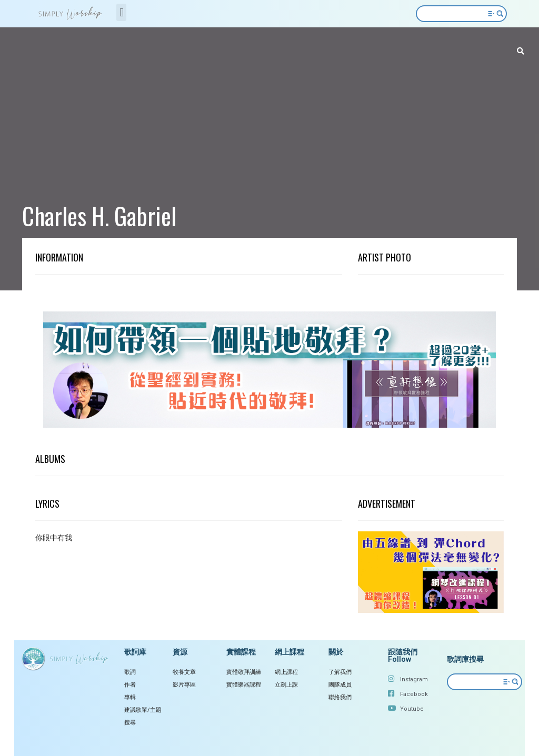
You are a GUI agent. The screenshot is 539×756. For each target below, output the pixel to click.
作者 (130, 685)
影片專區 (184, 685)
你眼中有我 (54, 538)
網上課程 (286, 672)
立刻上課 (286, 685)
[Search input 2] (457, 14)
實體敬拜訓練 (244, 672)
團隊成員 (340, 685)
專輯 (130, 697)
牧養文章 (184, 672)
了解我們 (340, 672)
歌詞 (130, 672)
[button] (121, 12)
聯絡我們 (340, 697)
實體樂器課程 (244, 685)
